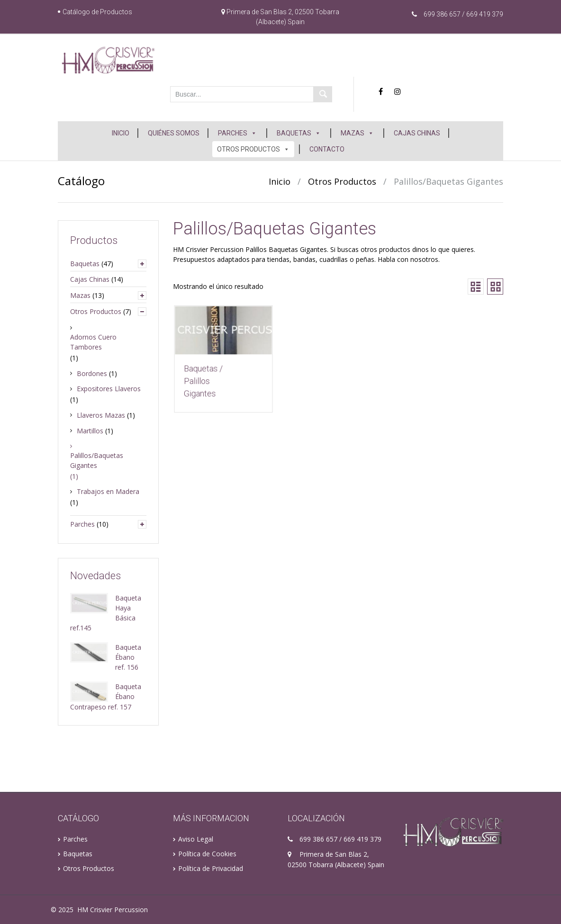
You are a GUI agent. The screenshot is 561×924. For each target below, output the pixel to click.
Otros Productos (342, 181)
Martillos (90, 431)
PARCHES (237, 133)
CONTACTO (327, 149)
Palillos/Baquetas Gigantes (97, 460)
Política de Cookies (207, 854)
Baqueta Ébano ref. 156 (128, 657)
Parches (82, 524)
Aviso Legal (196, 839)
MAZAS (357, 133)
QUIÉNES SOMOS (174, 133)
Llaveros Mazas (101, 415)
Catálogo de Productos (97, 12)
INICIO (121, 133)
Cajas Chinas (90, 279)
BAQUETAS (299, 133)
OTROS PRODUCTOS (253, 149)
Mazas (80, 295)
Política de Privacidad (211, 868)
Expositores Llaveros (109, 389)
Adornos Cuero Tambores (93, 342)
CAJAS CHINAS (417, 133)
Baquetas (85, 264)
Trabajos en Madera (108, 491)
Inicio (280, 181)
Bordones (92, 373)
